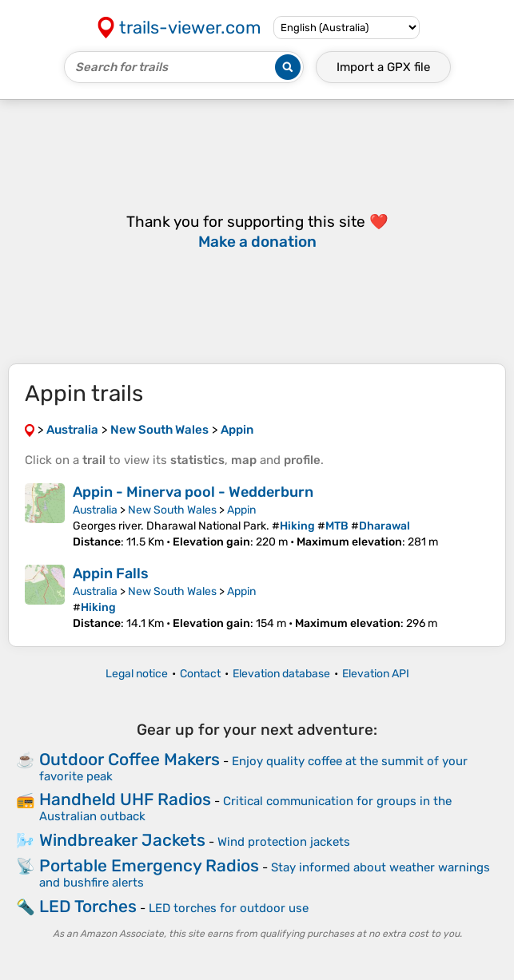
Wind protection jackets (284, 842)
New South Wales (172, 510)
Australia (95, 510)
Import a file (383, 67)
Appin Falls (111, 573)
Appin (241, 510)
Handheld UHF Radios (125, 799)
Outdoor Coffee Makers (129, 759)
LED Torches (88, 906)
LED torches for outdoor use (229, 908)
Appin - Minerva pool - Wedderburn (193, 492)
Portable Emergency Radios (149, 865)
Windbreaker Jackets (122, 840)
